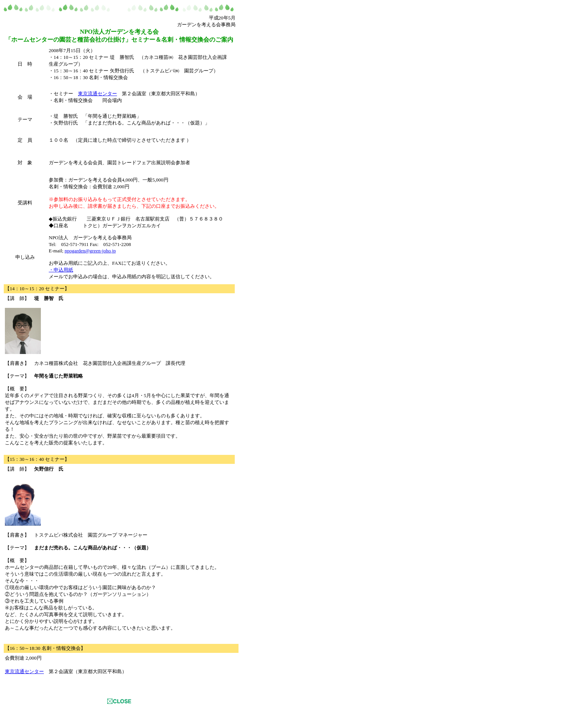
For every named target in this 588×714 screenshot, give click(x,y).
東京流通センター (97, 94)
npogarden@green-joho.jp (90, 251)
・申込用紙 (61, 270)
